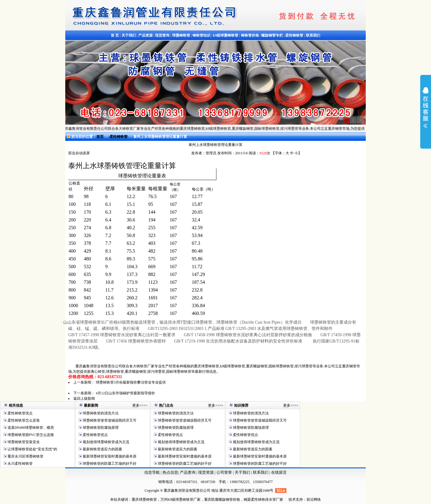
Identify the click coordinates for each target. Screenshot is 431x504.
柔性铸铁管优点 (20, 413)
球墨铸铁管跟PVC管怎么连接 (30, 435)
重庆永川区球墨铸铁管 (25, 456)
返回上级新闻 (84, 399)
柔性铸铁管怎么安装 (23, 420)
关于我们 (242, 472)
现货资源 (206, 472)
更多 (136, 405)
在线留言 (279, 472)
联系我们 (261, 472)
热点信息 (170, 472)
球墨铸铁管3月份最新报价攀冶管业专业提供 (131, 382)
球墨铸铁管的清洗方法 (100, 413)
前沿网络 (314, 500)
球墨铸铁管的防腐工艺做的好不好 (109, 464)
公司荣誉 (225, 472)
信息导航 (152, 472)
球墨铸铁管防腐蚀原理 (100, 428)
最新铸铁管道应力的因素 (102, 449)
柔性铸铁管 (119, 137)
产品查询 (188, 472)
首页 (100, 137)
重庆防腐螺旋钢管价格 (222, 500)
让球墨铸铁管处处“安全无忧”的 (32, 449)
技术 (292, 500)
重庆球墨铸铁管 (144, 500)
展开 (426, 111)
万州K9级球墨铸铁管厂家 (181, 500)
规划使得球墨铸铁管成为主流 (106, 442)
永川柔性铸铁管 (20, 464)
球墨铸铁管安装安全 (23, 442)
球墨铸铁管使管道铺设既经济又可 (109, 420)
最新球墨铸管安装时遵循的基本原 (109, 456)
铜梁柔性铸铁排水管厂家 (263, 500)
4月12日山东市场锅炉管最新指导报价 (125, 393)
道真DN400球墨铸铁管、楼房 (30, 428)
